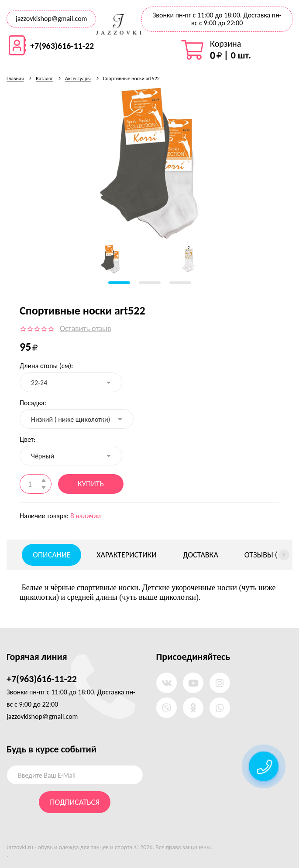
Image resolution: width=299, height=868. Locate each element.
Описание (52, 555)
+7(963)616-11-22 (62, 46)
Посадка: (33, 403)
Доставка (201, 555)
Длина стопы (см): (46, 366)
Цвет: (27, 439)
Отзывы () (264, 555)
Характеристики (127, 555)
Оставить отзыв (86, 328)
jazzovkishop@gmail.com (51, 19)
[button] (119, 283)
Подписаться (75, 802)
